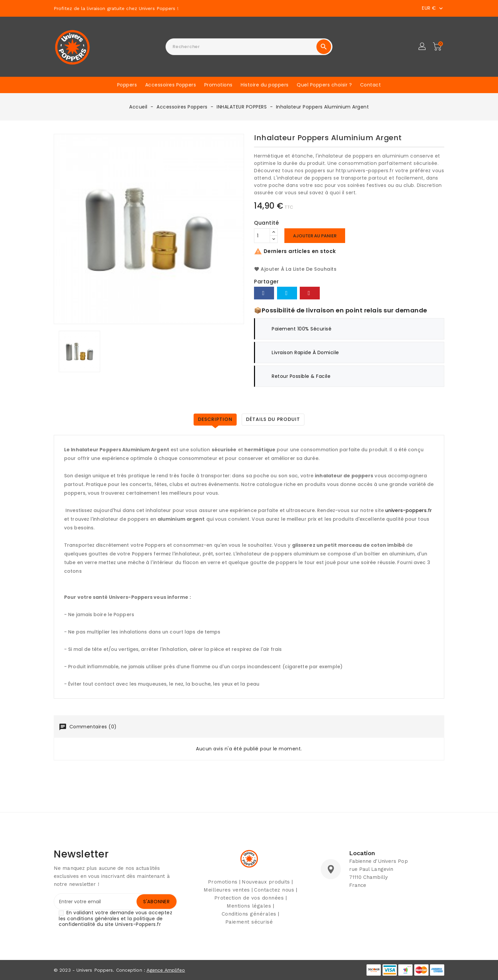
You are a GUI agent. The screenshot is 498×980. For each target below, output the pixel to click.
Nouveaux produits (266, 882)
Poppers (127, 85)
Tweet (287, 293)
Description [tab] (215, 419)
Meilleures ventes (227, 890)
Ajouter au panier (315, 236)
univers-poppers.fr (409, 510)
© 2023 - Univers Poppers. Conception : (100, 970)
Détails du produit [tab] (273, 419)
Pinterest (310, 293)
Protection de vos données (249, 898)
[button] (423, 47)
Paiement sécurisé (249, 922)
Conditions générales (249, 914)
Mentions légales (249, 906)
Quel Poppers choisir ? (324, 85)
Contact (371, 85)
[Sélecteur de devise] (433, 8)
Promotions (218, 85)
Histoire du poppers (265, 85)
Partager (264, 293)
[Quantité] (262, 236)
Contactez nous (274, 890)
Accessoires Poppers (171, 85)
